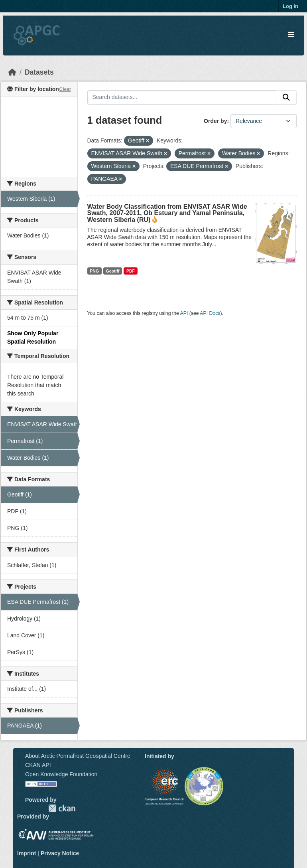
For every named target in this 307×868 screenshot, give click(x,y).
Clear (65, 89)
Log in (290, 6)
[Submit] (286, 97)
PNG (94, 271)
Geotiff (113, 271)
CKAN (62, 808)
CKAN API (38, 765)
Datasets (39, 72)
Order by (215, 121)
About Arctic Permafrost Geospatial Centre (78, 756)
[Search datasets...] (182, 97)
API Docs (210, 313)
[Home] (12, 72)
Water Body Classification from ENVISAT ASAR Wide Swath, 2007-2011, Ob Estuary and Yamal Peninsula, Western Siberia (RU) (167, 213)
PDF (131, 271)
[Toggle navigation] (291, 35)
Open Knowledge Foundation (61, 774)
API (184, 313)
